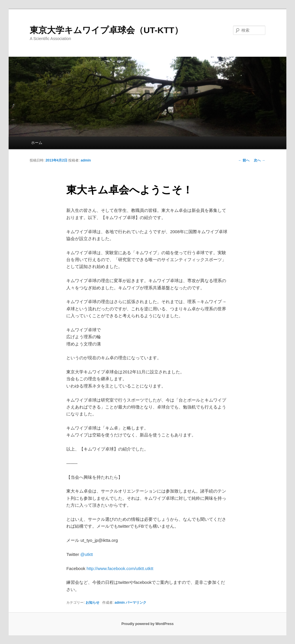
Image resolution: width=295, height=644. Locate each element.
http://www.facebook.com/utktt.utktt (120, 568)
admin (86, 160)
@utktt (87, 554)
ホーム (37, 143)
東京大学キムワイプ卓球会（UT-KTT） (106, 30)
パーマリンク (136, 603)
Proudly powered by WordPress (147, 624)
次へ (259, 160)
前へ (244, 160)
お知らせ (92, 603)
